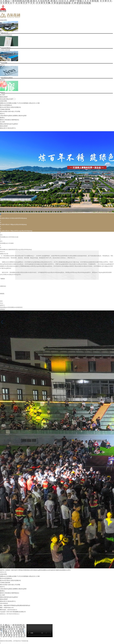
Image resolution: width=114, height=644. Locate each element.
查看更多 (2, 309)
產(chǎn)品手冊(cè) (5, 107)
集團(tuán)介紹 (4, 103)
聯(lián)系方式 (4, 128)
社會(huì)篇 (11, 111)
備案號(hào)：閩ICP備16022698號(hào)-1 (10, 614)
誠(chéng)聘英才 (14, 124)
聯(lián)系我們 (4, 97)
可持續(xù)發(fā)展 (5, 50)
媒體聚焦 (15, 116)
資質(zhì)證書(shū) (16, 107)
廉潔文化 (2, 120)
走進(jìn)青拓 (3, 20)
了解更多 (2, 279)
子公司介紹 (20, 103)
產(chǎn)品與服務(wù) (6, 35)
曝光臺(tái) (8, 120)
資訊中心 (2, 65)
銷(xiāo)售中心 (12, 128)
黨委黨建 (26, 103)
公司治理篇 (17, 111)
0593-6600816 (4, 603)
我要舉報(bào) (15, 120)
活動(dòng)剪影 (22, 116)
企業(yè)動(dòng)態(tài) (6, 116)
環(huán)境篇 (4, 111)
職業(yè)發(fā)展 (4, 124)
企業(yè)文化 (32, 103)
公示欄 (38, 103)
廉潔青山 (2, 80)
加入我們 (2, 95)
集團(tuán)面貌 (12, 103)
